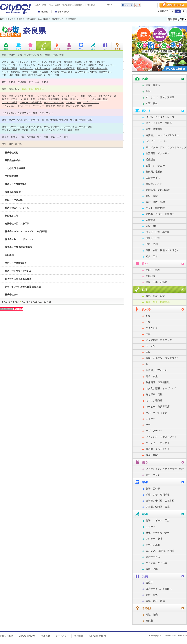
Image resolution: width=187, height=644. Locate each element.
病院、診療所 (9, 55)
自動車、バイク (43, 68)
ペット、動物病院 (11, 72)
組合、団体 (54, 75)
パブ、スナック (91, 102)
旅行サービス (37, 130)
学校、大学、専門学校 (28, 120)
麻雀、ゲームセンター (48, 127)
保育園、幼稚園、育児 (81, 120)
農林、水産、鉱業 (11, 89)
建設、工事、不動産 (38, 82)
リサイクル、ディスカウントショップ (43, 65)
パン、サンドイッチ (54, 102)
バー (79, 102)
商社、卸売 (8, 144)
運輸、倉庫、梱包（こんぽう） (31, 75)
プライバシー (62, 636)
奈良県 (19, 19)
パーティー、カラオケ (44, 106)
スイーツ (70, 102)
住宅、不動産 (9, 82)
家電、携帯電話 (65, 62)
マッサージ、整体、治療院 (37, 55)
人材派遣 (55, 72)
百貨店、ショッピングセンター (90, 62)
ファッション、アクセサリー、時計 (20, 113)
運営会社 (79, 636)
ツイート (112, 5)
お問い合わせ (7, 636)
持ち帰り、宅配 (100, 99)
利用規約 (45, 636)
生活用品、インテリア (75, 65)
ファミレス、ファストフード (16, 106)
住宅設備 (22, 82)
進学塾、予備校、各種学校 (55, 120)
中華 (31, 96)
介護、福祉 (58, 55)
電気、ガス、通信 (59, 137)
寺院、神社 (67, 72)
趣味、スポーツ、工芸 (13, 127)
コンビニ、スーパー (12, 65)
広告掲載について (98, 636)
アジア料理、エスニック (47, 96)
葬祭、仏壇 (82, 68)
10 (35, 301)
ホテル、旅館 (86, 127)
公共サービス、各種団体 (23, 137)
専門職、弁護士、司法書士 (35, 72)
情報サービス (105, 72)
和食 (4, 96)
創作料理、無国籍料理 (48, 99)
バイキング (21, 96)
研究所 (19, 144)
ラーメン (66, 96)
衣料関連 (72, 19)
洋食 (11, 96)
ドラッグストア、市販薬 (43, 62)
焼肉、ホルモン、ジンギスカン (96, 96)
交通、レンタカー (108, 65)
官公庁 (5, 137)
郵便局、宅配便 (10, 68)
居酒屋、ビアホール (12, 99)
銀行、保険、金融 (99, 68)
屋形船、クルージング (68, 106)
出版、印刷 (8, 75)
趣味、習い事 (9, 120)
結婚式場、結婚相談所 (64, 68)
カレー (76, 96)
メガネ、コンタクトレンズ (15, 62)
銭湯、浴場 (74, 130)
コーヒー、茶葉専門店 (31, 102)
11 (40, 301)
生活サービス (26, 68)
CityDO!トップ (7, 19)
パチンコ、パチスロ (56, 130)
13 (50, 301)
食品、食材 (87, 106)
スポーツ (31, 127)
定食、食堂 (30, 99)
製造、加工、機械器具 (33, 89)
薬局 (20, 55)
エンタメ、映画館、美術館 (15, 130)
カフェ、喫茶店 (10, 102)
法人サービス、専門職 (86, 72)
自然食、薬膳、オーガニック (76, 99)
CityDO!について (27, 636)
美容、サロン (46, 113)
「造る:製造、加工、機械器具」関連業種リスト (45, 19)
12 (45, 301)
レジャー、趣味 (69, 127)
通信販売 (92, 65)
